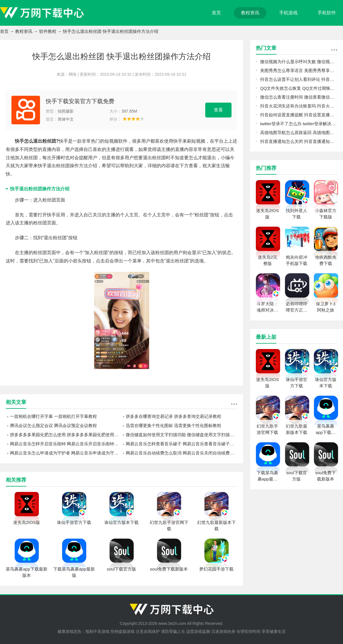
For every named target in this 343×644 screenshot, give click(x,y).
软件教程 (48, 31)
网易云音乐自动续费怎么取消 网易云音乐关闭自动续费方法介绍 (182, 453)
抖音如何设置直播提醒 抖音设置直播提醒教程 (299, 115)
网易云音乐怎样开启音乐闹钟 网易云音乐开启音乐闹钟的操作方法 (66, 444)
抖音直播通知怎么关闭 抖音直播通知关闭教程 (299, 141)
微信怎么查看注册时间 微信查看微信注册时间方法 (299, 97)
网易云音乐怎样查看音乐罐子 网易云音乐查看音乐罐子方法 (182, 444)
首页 (216, 13)
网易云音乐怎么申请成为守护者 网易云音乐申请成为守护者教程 (66, 453)
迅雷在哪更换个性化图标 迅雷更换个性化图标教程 (174, 425)
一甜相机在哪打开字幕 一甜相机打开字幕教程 (53, 416)
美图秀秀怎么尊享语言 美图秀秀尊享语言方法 (299, 70)
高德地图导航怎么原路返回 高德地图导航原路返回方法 (299, 132)
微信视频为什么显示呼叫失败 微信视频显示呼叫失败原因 (299, 62)
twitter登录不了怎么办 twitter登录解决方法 (299, 124)
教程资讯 (250, 13)
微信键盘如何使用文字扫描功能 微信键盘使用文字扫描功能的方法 (182, 435)
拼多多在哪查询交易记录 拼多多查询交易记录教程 (174, 416)
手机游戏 (288, 13)
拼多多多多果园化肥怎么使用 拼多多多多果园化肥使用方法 (66, 435)
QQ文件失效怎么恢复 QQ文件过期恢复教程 (299, 88)
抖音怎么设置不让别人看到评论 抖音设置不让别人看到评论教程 (299, 79)
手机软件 (327, 13)
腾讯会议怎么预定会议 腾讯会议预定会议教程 (53, 425)
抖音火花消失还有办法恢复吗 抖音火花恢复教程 (299, 106)
